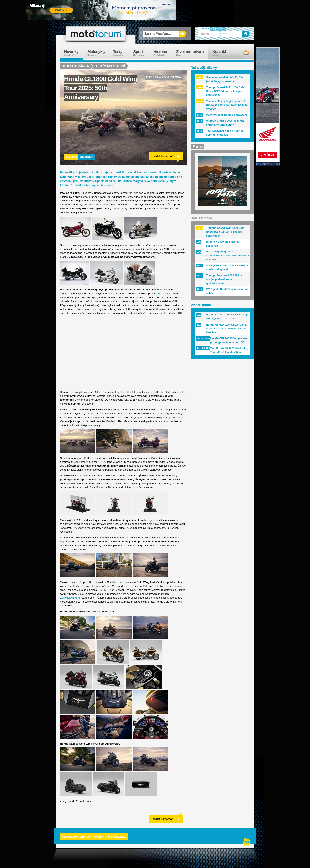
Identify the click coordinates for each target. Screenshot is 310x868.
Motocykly (98, 53)
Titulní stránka (75, 66)
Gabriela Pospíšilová (164, 77)
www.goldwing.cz (70, 598)
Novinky (87, 157)
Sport (141, 53)
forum (96, 34)
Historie (163, 53)
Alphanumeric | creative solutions (247, 843)
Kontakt (222, 53)
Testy (121, 53)
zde (159, 293)
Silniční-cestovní (110, 66)
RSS (242, 53)
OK (183, 34)
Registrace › (218, 29)
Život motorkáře (192, 53)
